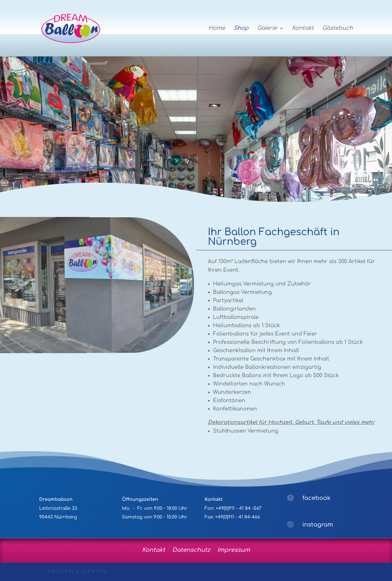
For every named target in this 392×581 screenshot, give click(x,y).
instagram (318, 525)
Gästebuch (337, 29)
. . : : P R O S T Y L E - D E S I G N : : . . (76, 572)
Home (217, 29)
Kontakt (303, 29)
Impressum (234, 549)
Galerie (267, 29)
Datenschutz (191, 549)
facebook (316, 498)
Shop (241, 29)
